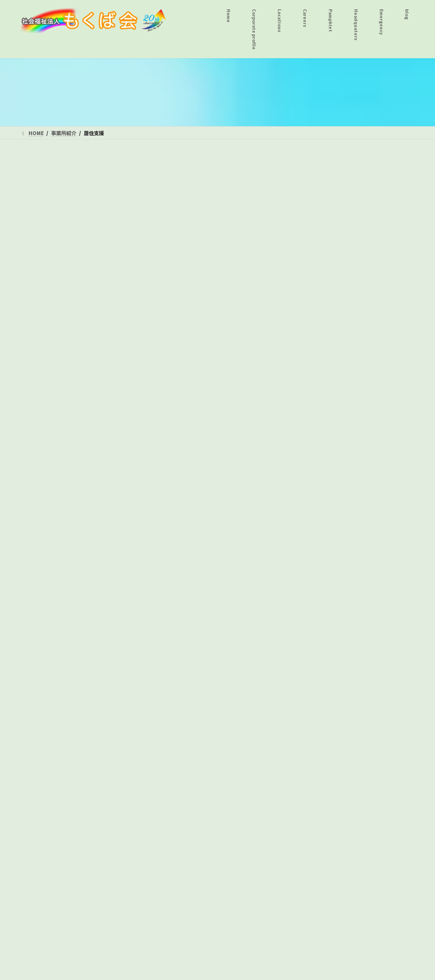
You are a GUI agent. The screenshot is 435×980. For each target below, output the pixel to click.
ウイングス (47, 496)
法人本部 (38, 803)
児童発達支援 (44, 668)
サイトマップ (149, 803)
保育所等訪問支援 (50, 702)
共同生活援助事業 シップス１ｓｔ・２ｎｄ (76, 354)
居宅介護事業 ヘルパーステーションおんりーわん (79, 380)
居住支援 (38, 281)
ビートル (44, 513)
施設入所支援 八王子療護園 (65, 195)
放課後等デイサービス (56, 634)
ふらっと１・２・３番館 (65, 246)
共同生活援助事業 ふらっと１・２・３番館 (76, 328)
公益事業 (38, 737)
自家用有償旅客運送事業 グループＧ (79, 759)
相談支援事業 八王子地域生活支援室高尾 (76, 612)
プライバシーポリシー (91, 803)
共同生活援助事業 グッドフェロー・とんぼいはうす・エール (76, 303)
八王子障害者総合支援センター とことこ (79, 440)
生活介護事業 (44, 401)
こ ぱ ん (47, 651)
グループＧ (47, 462)
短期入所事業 (44, 212)
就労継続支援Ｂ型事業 (56, 530)
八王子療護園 (50, 229)
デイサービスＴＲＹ (59, 479)
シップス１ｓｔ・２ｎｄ (65, 263)
